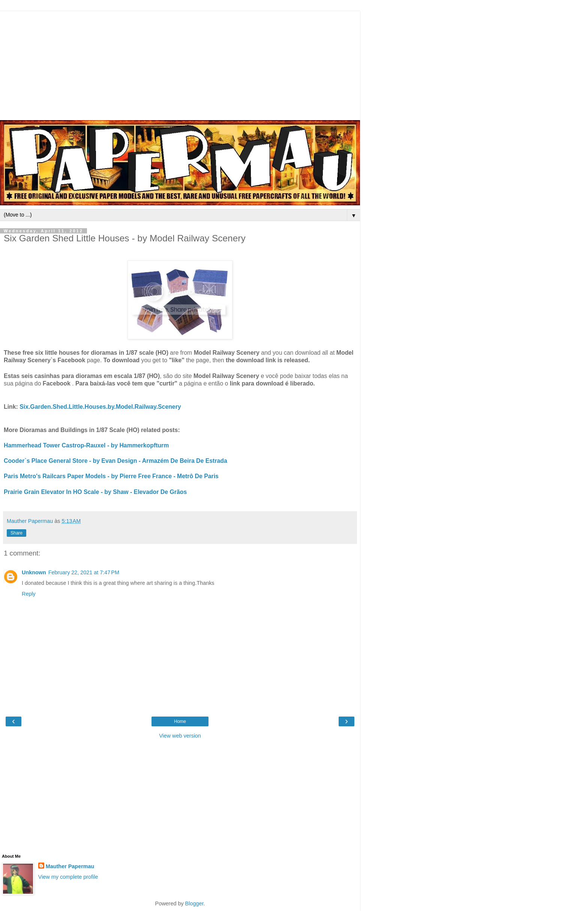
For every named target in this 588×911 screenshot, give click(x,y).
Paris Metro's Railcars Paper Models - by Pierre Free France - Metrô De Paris (111, 476)
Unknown (34, 572)
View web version (180, 736)
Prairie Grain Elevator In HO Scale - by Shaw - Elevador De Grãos (95, 492)
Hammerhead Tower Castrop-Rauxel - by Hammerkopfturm (86, 445)
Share (16, 533)
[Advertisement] (180, 64)
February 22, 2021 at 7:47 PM (84, 572)
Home (180, 721)
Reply (29, 594)
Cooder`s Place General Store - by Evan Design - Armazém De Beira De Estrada (115, 461)
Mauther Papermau (70, 866)
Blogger (194, 903)
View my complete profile (68, 877)
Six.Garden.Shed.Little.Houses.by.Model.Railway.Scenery (100, 407)
